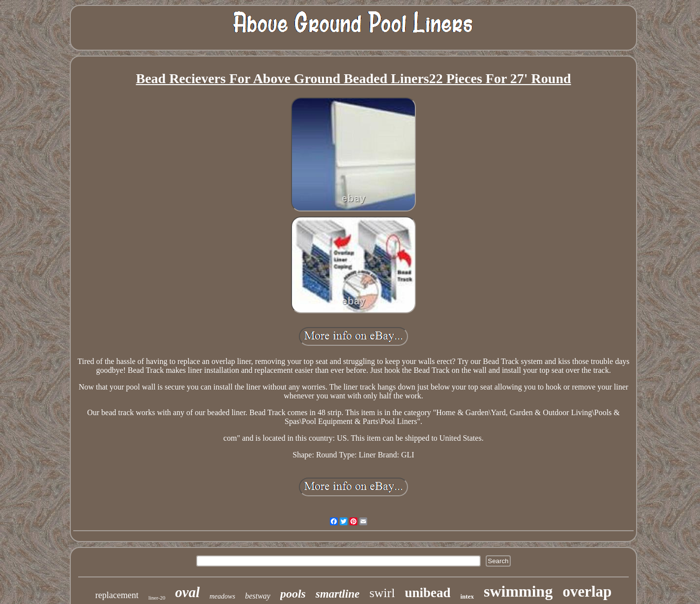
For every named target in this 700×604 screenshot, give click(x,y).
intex (467, 596)
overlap (587, 591)
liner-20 (157, 598)
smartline (337, 594)
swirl (382, 593)
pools (293, 594)
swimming (518, 591)
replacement (117, 595)
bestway (258, 596)
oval (187, 592)
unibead (427, 593)
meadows (222, 596)
